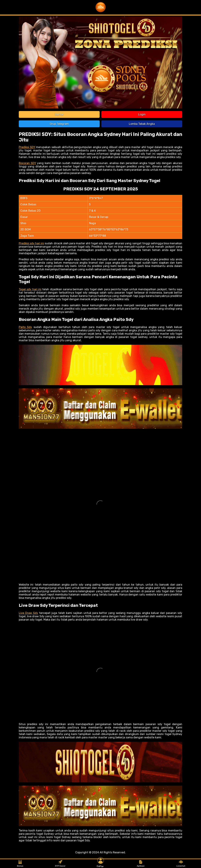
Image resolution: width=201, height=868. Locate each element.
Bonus (20, 864)
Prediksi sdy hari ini (31, 243)
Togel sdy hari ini (30, 289)
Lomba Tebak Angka (142, 124)
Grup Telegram (59, 124)
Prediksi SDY (27, 147)
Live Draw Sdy (28, 613)
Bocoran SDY (27, 163)
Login (142, 114)
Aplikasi (141, 864)
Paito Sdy (25, 327)
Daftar (59, 114)
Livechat (181, 864)
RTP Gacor (60, 864)
